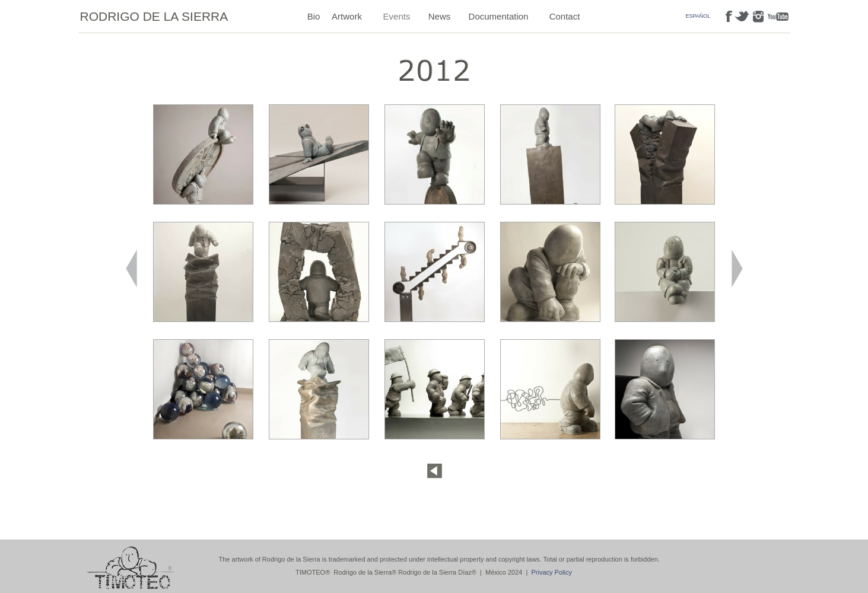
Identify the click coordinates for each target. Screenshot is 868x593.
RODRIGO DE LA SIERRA (154, 16)
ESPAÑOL (698, 16)
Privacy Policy (552, 572)
